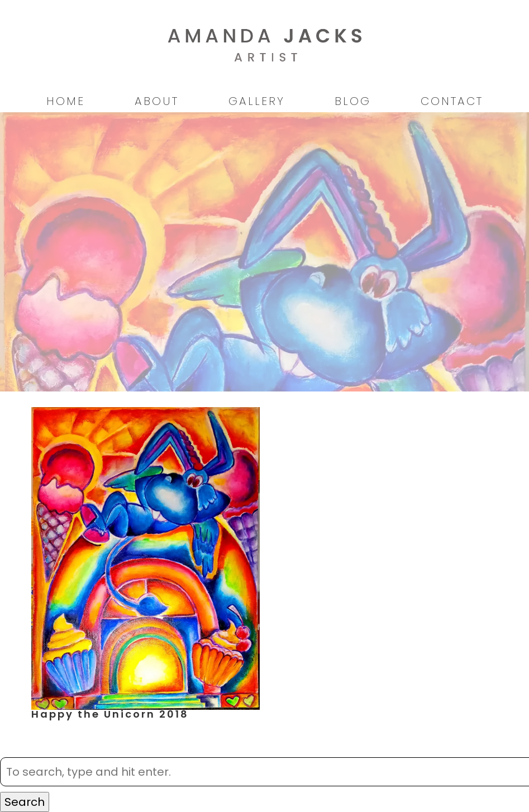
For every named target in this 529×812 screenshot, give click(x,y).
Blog (353, 101)
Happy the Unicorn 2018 (110, 714)
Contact (452, 101)
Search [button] (25, 802)
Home (66, 101)
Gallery (257, 101)
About (157, 101)
